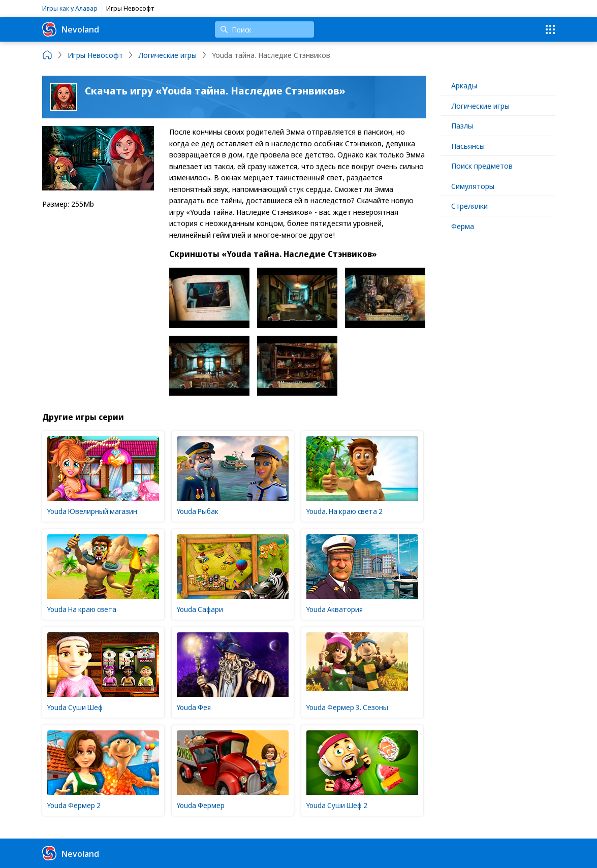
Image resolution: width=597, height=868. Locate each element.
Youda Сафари (200, 609)
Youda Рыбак (198, 511)
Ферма (463, 226)
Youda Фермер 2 (74, 805)
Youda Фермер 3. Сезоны (347, 707)
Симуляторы (473, 186)
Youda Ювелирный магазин (92, 511)
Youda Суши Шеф (75, 707)
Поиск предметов (482, 166)
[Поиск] (264, 29)
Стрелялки (469, 206)
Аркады (464, 85)
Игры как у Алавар (70, 8)
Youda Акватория (335, 609)
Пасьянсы (468, 146)
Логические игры (480, 106)
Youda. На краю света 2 (344, 511)
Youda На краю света (82, 609)
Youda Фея (194, 707)
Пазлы (462, 125)
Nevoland (71, 29)
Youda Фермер (201, 805)
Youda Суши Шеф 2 (337, 805)
